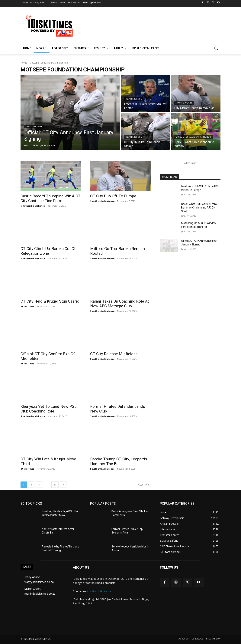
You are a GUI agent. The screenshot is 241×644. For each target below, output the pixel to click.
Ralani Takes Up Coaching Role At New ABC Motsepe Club (120, 304)
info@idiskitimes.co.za (101, 591)
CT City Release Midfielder (114, 354)
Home (24, 63)
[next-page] (63, 485)
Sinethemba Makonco (33, 206)
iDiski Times (27, 306)
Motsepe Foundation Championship (194, 137)
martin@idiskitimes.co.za (40, 594)
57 (55, 485)
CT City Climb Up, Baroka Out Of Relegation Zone (48, 251)
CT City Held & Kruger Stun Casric (50, 301)
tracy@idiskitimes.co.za (39, 582)
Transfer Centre (34, 127)
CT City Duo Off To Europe (113, 196)
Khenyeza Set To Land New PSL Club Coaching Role (49, 409)
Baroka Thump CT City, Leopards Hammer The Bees (119, 461)
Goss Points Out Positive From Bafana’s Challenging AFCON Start (199, 208)
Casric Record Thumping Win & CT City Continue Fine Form (51, 198)
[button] (216, 48)
